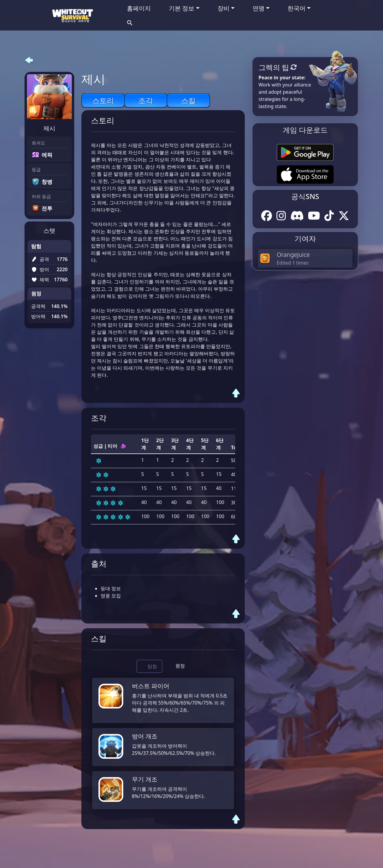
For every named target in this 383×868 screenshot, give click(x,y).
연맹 (259, 8)
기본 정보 (181, 8)
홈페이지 (139, 8)
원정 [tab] (180, 666)
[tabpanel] (163, 743)
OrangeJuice (293, 255)
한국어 (297, 8)
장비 (224, 8)
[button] (130, 22)
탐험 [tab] (152, 666)
